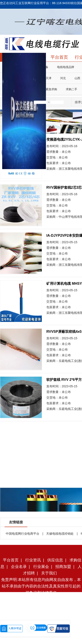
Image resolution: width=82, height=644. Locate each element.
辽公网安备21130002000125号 (51, 619)
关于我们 (49, 573)
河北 (63, 78)
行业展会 (41, 567)
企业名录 (19, 567)
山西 (77, 78)
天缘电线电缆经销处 (60, 534)
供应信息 (55, 560)
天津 (49, 78)
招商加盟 (63, 567)
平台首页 (59, 57)
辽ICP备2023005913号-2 (49, 606)
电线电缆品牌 (66, 67)
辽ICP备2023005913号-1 (47, 612)
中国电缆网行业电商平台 (23, 534)
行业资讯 (33, 560)
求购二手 (72, 89)
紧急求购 (51, 89)
